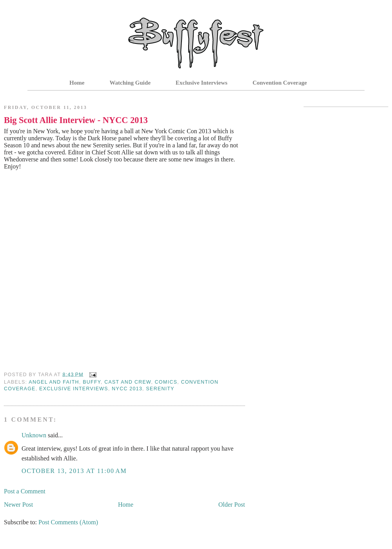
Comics (166, 382)
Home (77, 83)
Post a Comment (25, 491)
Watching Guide (130, 83)
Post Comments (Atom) (68, 522)
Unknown (34, 435)
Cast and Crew (128, 382)
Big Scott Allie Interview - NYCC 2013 (76, 120)
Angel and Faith (54, 382)
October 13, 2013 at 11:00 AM (74, 471)
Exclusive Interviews (201, 83)
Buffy (92, 382)
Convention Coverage (280, 83)
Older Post (232, 505)
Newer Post (18, 505)
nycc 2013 (127, 389)
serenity (160, 389)
